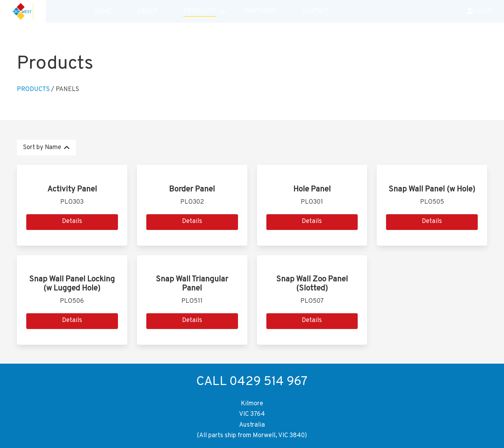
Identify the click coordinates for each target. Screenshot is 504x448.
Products (33, 89)
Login (479, 13)
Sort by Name (46, 148)
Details (72, 221)
